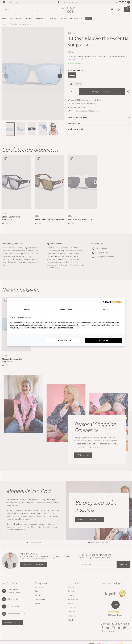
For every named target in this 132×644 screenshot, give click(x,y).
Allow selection (65, 340)
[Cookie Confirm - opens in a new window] (113, 302)
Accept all (104, 340)
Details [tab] (106, 310)
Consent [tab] (26, 310)
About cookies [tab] (66, 310)
